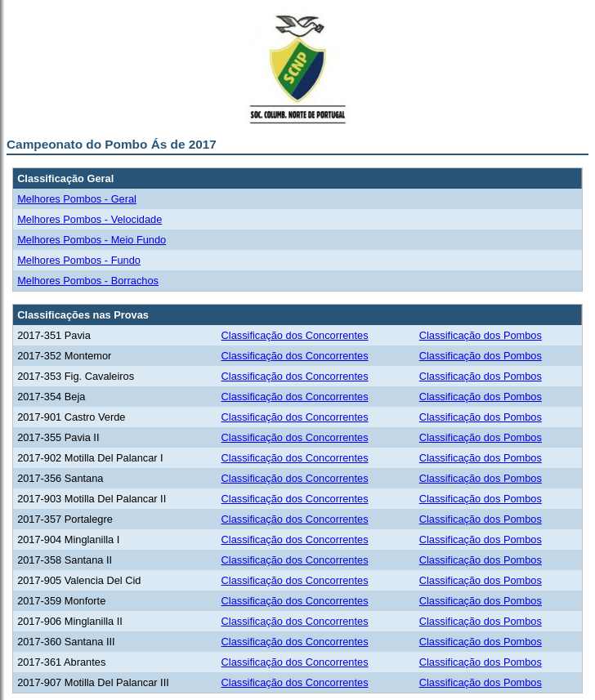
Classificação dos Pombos (481, 335)
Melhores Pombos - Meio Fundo (92, 240)
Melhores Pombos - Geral (77, 199)
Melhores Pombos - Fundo (79, 260)
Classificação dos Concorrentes (295, 335)
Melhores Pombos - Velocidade (89, 219)
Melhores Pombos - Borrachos (88, 281)
